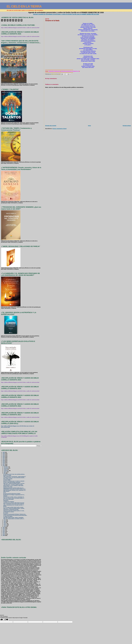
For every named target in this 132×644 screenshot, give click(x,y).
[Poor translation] (6, 620)
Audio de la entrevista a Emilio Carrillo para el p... (14, 488)
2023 (4, 456)
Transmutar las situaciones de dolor (11, 510)
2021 (4, 459)
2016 (4, 466)
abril (5, 522)
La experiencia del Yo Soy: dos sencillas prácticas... (14, 474)
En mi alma (6, 513)
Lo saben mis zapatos (8, 516)
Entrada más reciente (51, 126)
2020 (4, 460)
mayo (5, 521)
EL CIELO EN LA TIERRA (24, 6)
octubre (5, 469)
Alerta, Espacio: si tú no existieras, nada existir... (14, 486)
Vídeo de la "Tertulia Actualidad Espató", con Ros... (14, 509)
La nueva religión (7, 480)
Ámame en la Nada (7, 475)
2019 (4, 462)
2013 (4, 530)
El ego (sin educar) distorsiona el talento (12, 494)
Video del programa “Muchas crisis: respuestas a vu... (15, 490)
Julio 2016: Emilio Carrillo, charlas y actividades (13, 518)
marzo (5, 524)
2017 (4, 464)
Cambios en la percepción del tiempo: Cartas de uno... (15, 514)
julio (5, 473)
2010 (4, 534)
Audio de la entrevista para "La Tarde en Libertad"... (14, 481)
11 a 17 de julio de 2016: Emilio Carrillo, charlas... (14, 507)
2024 (4, 455)
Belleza (5, 506)
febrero (5, 525)
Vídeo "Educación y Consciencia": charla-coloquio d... (15, 477)
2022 (4, 458)
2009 (4, 535)
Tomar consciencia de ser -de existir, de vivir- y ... (14, 505)
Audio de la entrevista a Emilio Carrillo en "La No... (14, 511)
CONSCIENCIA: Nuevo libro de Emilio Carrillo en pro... (15, 489)
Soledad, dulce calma (8, 487)
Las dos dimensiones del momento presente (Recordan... (15, 515)
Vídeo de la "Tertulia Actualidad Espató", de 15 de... (14, 483)
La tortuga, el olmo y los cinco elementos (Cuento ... (14, 478)
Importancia (6, 500)
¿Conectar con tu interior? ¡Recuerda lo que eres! (14, 503)
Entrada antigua (127, 126)
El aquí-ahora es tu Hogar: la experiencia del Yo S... (14, 495)
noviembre (6, 468)
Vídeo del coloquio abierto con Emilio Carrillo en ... (14, 498)
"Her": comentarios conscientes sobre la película (14, 504)
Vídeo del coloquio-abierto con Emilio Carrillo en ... (14, 519)
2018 (4, 463)
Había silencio (6, 491)
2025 (4, 454)
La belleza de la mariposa (9, 502)
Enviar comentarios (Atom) (60, 129)
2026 (4, 452)
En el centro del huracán (9, 499)
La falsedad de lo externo (9, 512)
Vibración (5, 496)
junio (5, 520)
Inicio (89, 126)
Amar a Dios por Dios (8, 479)
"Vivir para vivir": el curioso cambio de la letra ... (14, 485)
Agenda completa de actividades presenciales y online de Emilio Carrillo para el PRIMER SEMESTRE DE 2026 (66, 14)
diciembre (6, 467)
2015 (4, 527)
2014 (4, 529)
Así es (5, 493)
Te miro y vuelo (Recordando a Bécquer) (12, 482)
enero (5, 526)
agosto (5, 472)
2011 (4, 533)
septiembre (6, 471)
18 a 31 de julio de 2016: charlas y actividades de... (14, 497)
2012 (4, 531)
